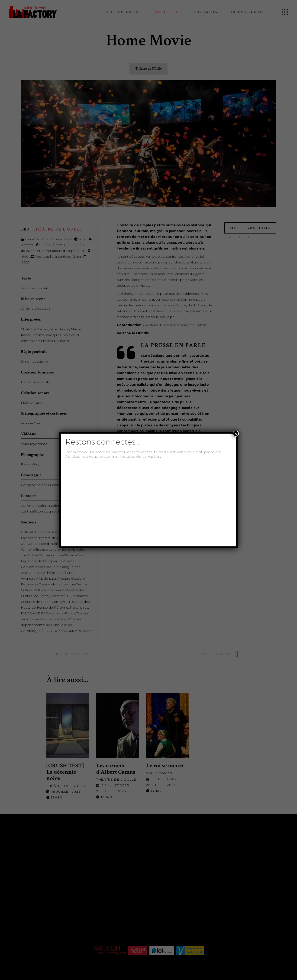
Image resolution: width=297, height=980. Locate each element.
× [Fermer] (236, 434)
